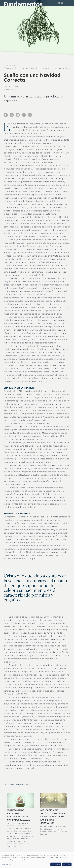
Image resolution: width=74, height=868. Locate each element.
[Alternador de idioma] (59, 3)
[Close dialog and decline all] (72, 855)
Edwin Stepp (10, 89)
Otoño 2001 (10, 66)
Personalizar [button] (6, 864)
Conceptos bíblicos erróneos (17, 68)
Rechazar (56, 864)
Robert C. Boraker (12, 87)
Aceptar (67, 864)
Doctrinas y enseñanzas (42, 68)
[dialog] (37, 861)
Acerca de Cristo (63, 68)
